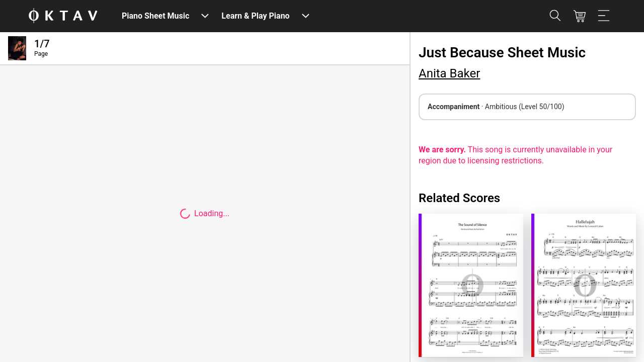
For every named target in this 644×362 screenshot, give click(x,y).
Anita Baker (449, 73)
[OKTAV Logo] (63, 16)
